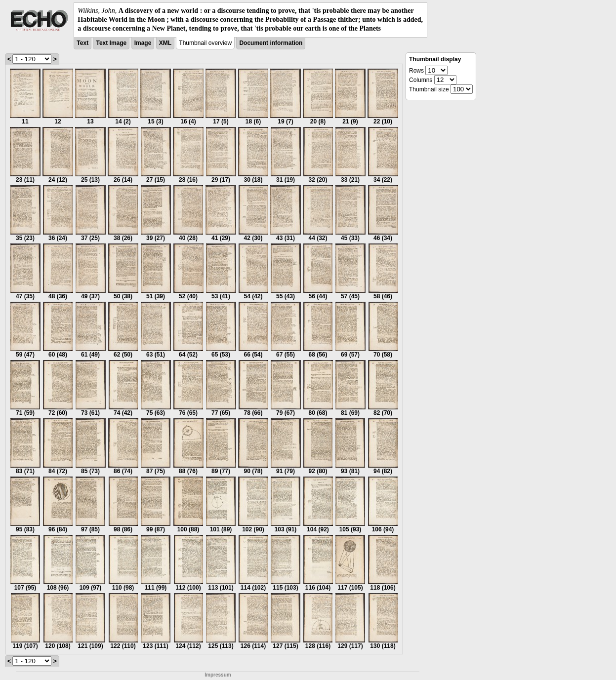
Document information (271, 43)
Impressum (218, 675)
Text (82, 43)
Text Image (111, 43)
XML (165, 43)
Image (143, 43)
